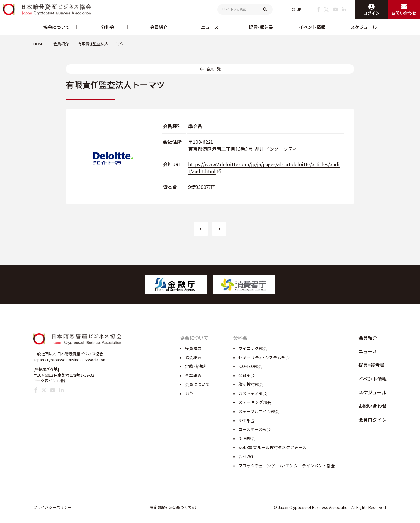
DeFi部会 (247, 438)
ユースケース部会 (254, 429)
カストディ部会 (253, 393)
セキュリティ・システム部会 (264, 357)
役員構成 (193, 348)
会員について (197, 384)
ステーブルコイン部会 (259, 411)
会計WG (246, 456)
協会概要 (193, 357)
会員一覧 (214, 69)
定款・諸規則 (196, 366)
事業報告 (193, 375)
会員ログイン (373, 420)
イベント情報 (312, 27)
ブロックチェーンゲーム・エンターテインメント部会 (287, 466)
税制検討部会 (251, 384)
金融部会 (247, 375)
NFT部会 (247, 420)
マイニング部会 (253, 348)
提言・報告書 (261, 27)
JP (299, 9)
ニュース (210, 27)
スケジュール (364, 27)
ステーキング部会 (255, 402)
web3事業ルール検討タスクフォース (272, 447)
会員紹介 (159, 27)
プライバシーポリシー (52, 507)
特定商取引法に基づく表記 (173, 507)
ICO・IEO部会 (250, 366)
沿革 (189, 393)
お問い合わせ (373, 406)
